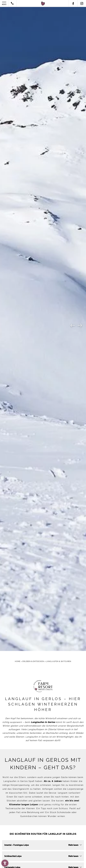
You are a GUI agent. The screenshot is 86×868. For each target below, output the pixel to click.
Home (18, 661)
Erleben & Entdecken (33, 661)
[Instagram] (82, 3)
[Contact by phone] (12, 4)
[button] (5, 863)
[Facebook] (73, 3)
